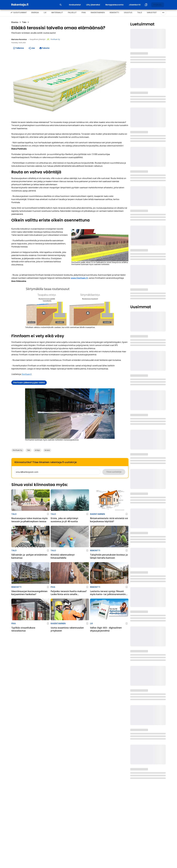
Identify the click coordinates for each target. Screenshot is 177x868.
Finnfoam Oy (55, 39)
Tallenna (18, 48)
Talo (24, 22)
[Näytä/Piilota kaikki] (163, 13)
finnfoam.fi (27, 374)
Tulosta (44, 48)
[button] (17, 450)
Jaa (32, 48)
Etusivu (15, 22)
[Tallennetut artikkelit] (146, 5)
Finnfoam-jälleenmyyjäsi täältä (29, 383)
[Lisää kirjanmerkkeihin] (48, 514)
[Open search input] (61, 5)
